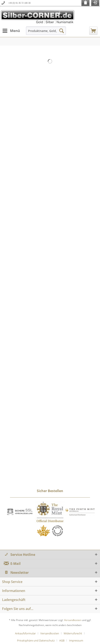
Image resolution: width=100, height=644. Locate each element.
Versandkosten (73, 620)
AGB (62, 640)
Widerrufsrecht (73, 633)
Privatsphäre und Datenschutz (36, 640)
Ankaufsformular (25, 633)
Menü (11, 30)
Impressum (76, 640)
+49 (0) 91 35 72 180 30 (19, 3)
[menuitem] (11, 31)
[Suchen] (62, 31)
